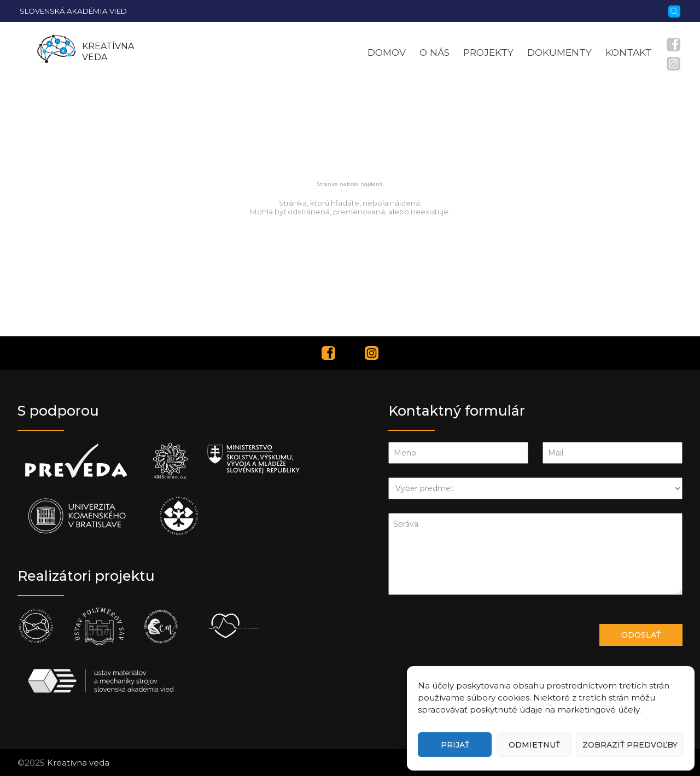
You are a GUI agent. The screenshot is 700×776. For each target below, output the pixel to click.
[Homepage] (56, 52)
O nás (434, 52)
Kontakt (629, 52)
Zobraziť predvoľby (630, 745)
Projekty (488, 52)
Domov (387, 52)
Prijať (455, 745)
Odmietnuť (534, 745)
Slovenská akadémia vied (73, 11)
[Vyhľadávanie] (674, 10)
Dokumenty (559, 52)
